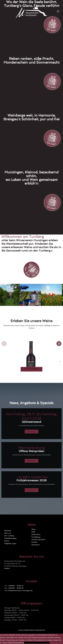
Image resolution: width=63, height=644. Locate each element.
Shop (33, 529)
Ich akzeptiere (29, 643)
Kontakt (34, 542)
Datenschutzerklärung (42, 643)
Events (7, 541)
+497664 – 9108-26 (16, 588)
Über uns (8, 533)
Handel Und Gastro (39, 540)
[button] (4, 344)
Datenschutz (36, 534)
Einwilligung (36, 537)
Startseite (8, 531)
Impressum (36, 545)
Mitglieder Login (10, 543)
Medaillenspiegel (10, 538)
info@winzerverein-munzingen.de (20, 591)
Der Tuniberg (9, 536)
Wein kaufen (31, 369)
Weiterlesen (31, 432)
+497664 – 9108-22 (16, 586)
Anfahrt (7, 568)
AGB (33, 532)
